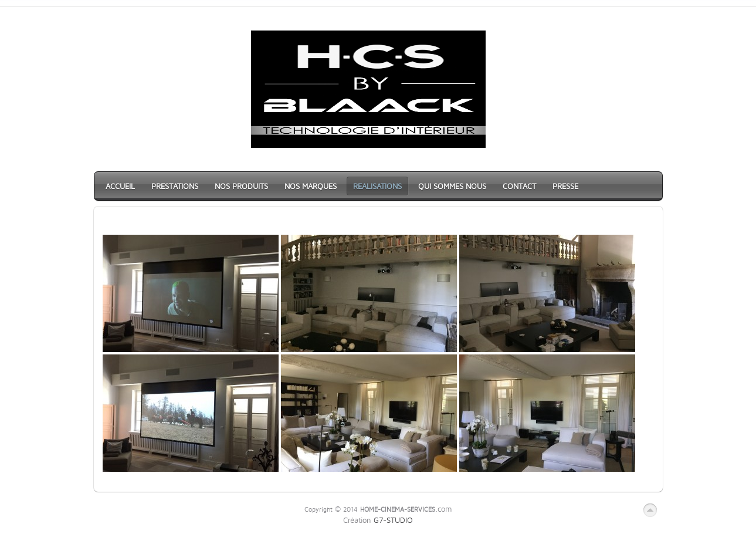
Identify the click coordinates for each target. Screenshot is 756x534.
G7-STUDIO (393, 520)
